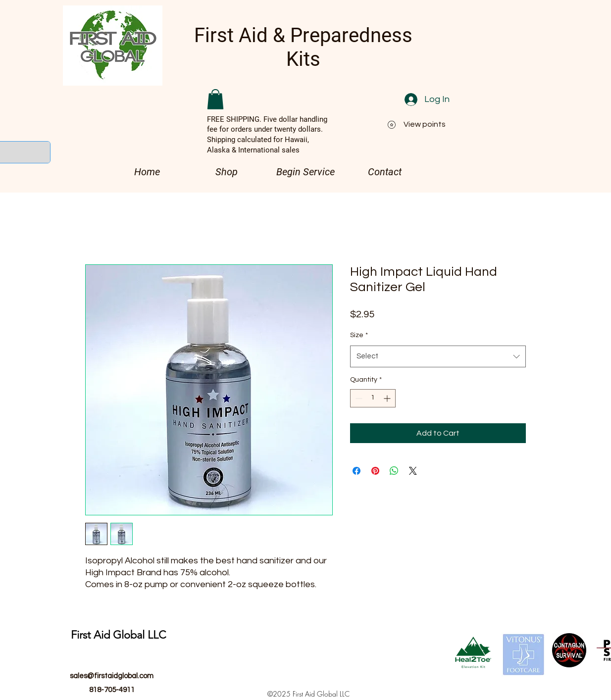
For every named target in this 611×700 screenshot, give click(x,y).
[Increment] (388, 398)
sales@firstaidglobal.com (112, 676)
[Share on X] (413, 471)
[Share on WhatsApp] (394, 471)
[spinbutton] (373, 398)
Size (359, 335)
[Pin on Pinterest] (375, 471)
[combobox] (438, 356)
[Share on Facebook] (356, 471)
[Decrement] (358, 398)
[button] (215, 99)
